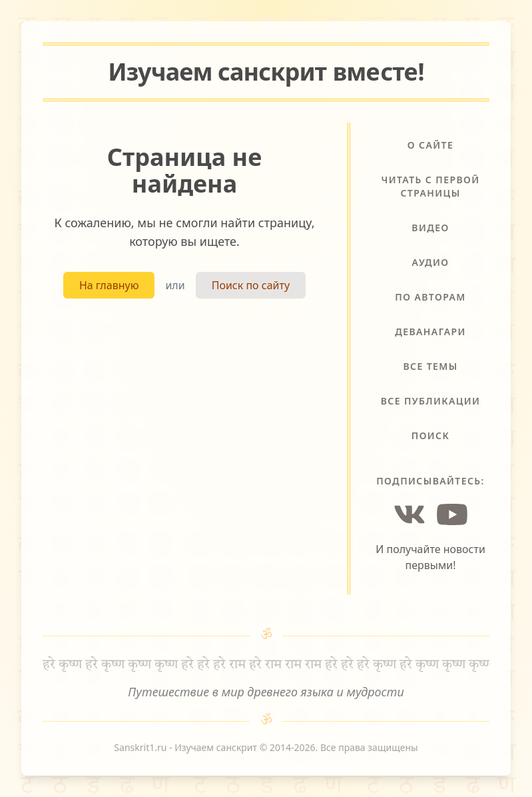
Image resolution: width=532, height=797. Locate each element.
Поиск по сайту (251, 285)
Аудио (431, 262)
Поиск (431, 435)
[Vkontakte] (409, 514)
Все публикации (431, 401)
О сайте (430, 145)
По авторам (430, 297)
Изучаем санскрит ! (266, 72)
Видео (430, 228)
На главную (109, 285)
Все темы (430, 366)
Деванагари (430, 332)
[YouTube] (452, 514)
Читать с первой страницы (430, 186)
